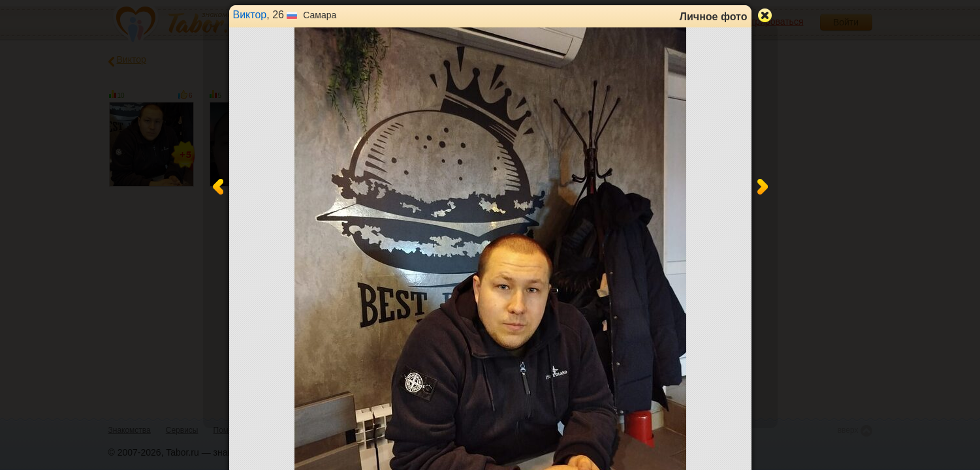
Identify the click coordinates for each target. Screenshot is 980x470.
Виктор (250, 15)
